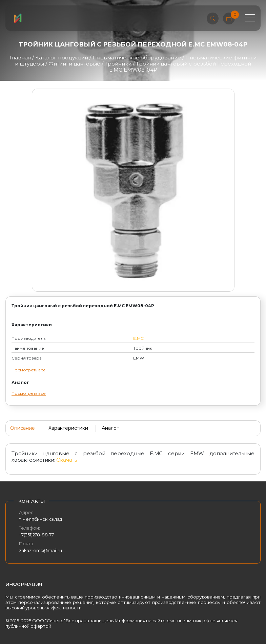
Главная (20, 58)
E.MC (138, 338)
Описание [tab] (23, 428)
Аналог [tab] (110, 428)
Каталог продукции (62, 58)
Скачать (66, 460)
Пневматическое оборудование (137, 58)
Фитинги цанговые (74, 64)
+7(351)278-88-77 (36, 535)
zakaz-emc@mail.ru (40, 550)
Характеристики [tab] (68, 428)
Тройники (118, 64)
